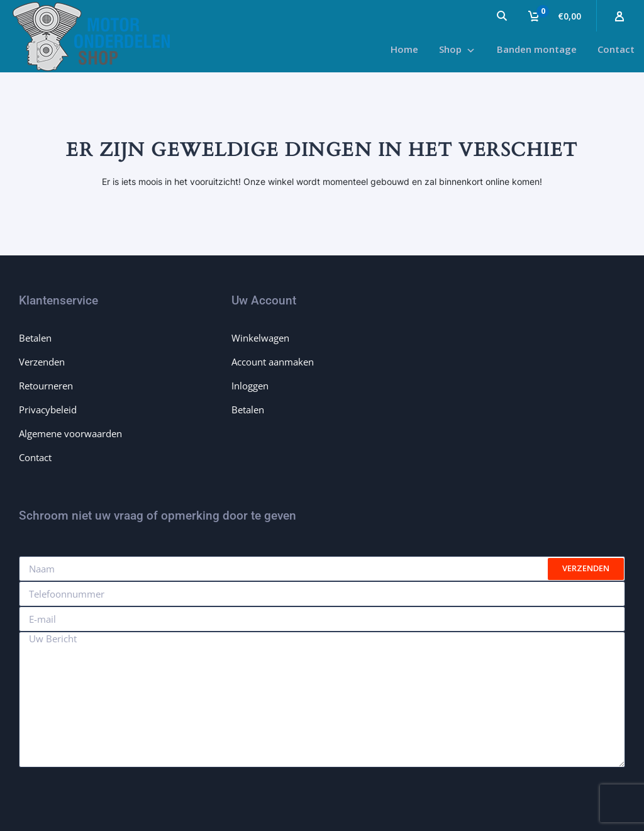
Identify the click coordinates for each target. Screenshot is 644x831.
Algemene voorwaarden (70, 433)
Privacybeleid (48, 410)
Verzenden (42, 362)
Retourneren (46, 386)
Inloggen (250, 386)
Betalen (35, 338)
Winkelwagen (260, 338)
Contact (35, 457)
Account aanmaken (273, 362)
